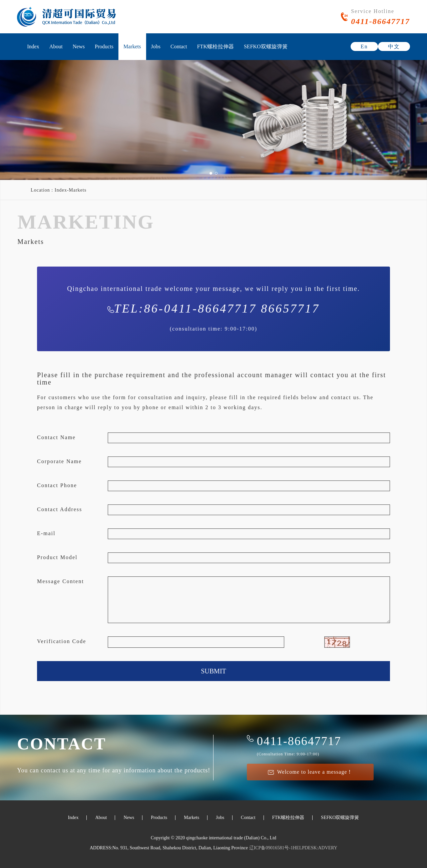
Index (33, 46)
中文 (394, 46)
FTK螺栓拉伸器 (216, 46)
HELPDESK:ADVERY (315, 848)
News (79, 46)
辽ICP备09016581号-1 (270, 848)
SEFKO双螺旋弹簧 (266, 46)
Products (104, 46)
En (364, 46)
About (56, 46)
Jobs (156, 46)
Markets (132, 46)
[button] (211, 173)
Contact (179, 46)
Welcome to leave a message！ (310, 772)
